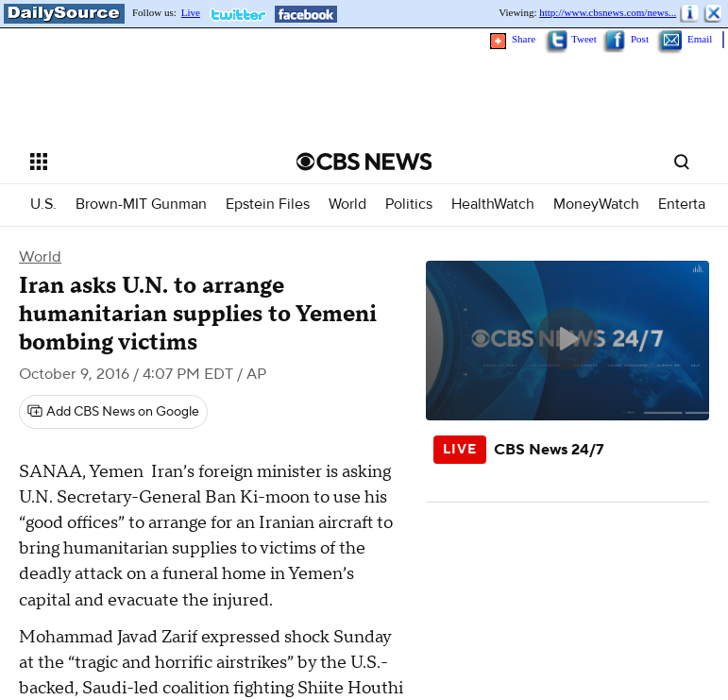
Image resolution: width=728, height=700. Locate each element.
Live (191, 12)
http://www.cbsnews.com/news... (608, 12)
